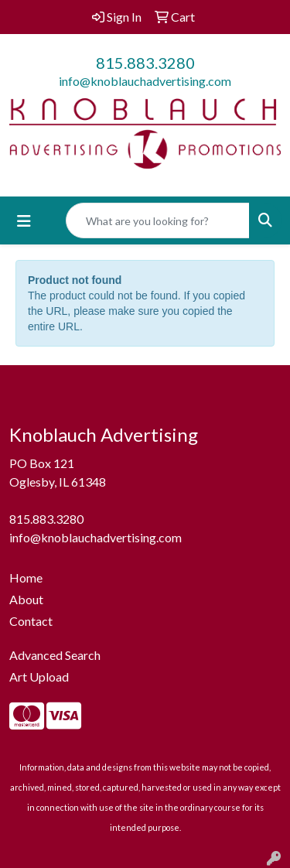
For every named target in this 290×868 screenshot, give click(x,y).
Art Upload (39, 677)
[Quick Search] (158, 220)
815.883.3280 (145, 63)
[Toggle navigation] (24, 221)
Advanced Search (55, 655)
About (26, 599)
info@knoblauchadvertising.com (145, 81)
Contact (31, 621)
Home (26, 578)
